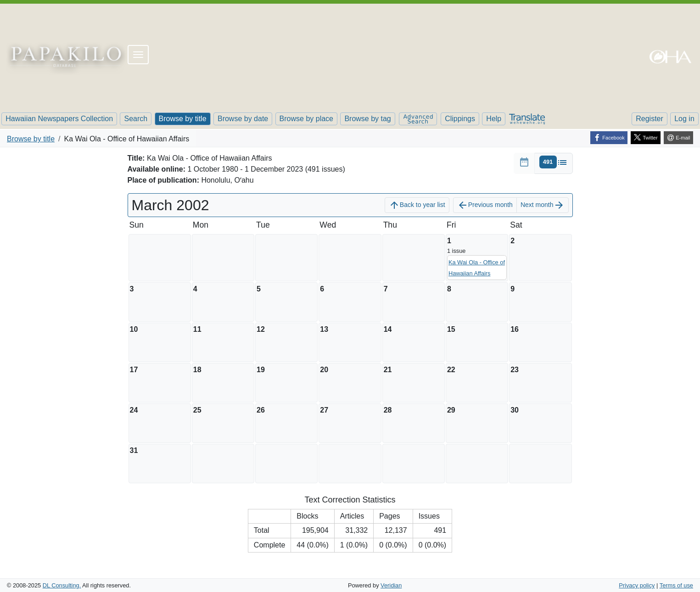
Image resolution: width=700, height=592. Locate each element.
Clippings (460, 119)
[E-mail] (678, 138)
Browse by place (306, 119)
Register (650, 119)
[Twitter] (646, 138)
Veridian (391, 585)
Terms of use (676, 585)
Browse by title (183, 119)
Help (494, 119)
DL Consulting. (62, 585)
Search (136, 119)
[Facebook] (609, 138)
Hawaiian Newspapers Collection (59, 119)
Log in (684, 119)
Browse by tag (367, 119)
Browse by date (243, 119)
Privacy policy (637, 585)
